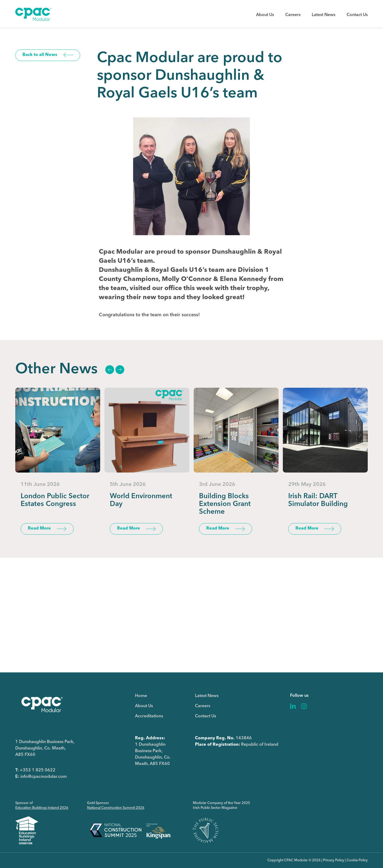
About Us (265, 15)
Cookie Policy (357, 860)
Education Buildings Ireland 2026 (42, 808)
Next (120, 370)
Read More (39, 528)
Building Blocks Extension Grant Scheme (225, 504)
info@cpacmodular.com (44, 777)
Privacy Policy (334, 860)
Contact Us (357, 15)
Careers (293, 15)
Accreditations (149, 716)
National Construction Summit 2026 (116, 808)
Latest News (324, 15)
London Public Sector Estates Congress (55, 500)
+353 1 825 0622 (38, 770)
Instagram (304, 706)
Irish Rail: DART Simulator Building (318, 500)
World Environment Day (141, 500)
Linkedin (293, 706)
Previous (110, 370)
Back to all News (40, 55)
